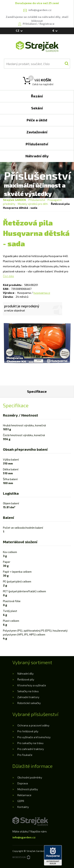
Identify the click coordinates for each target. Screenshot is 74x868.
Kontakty (23, 807)
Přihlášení (30, 24)
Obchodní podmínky (30, 777)
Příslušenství (37, 200)
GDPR (21, 801)
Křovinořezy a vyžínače (32, 685)
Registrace (47, 24)
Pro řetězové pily (28, 731)
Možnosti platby (28, 789)
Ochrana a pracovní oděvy (33, 725)
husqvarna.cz (42, 293)
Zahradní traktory (28, 697)
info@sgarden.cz (24, 837)
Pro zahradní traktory (31, 749)
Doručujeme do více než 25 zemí (37, 3)
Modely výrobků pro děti (33, 204)
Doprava (23, 783)
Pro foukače (25, 755)
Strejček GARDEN (14, 200)
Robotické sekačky (29, 703)
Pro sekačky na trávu (30, 743)
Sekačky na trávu (28, 691)
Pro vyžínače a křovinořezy (34, 737)
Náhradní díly (25, 673)
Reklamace (24, 795)
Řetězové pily (26, 679)
